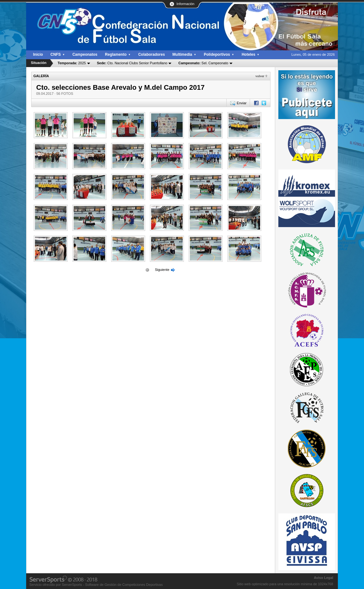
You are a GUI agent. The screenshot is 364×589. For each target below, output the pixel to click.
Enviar (242, 103)
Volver (260, 76)
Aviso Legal (324, 578)
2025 (72, 63)
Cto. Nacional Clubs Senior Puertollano (132, 63)
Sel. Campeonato (203, 63)
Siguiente (162, 270)
